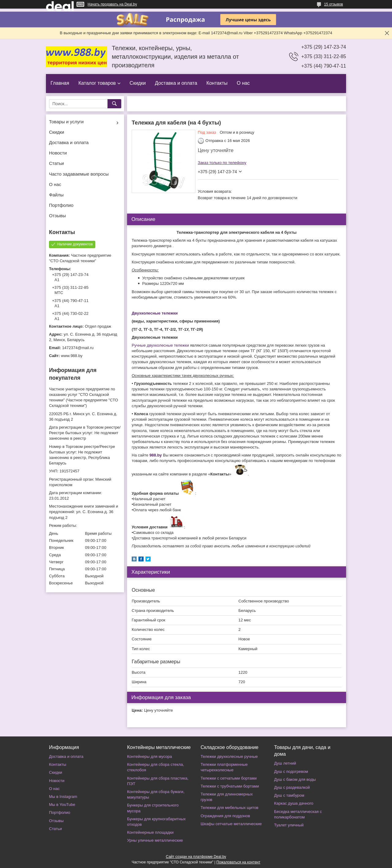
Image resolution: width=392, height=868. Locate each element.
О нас (243, 83)
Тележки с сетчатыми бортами (229, 778)
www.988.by (72, 356)
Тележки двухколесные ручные (229, 756)
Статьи (57, 163)
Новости (58, 153)
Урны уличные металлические (155, 840)
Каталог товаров (97, 83)
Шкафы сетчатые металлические (231, 824)
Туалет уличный (289, 825)
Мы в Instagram (63, 797)
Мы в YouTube (62, 805)
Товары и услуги (66, 122)
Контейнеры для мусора (149, 756)
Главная (60, 83)
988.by (156, 455)
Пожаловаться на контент (238, 862)
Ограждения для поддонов (225, 816)
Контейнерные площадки (150, 832)
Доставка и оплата (176, 83)
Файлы (56, 195)
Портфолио (61, 205)
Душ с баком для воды (295, 779)
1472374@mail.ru (78, 348)
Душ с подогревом (291, 771)
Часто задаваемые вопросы (79, 174)
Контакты (217, 83)
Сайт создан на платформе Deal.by (196, 857)
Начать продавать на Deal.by (112, 4)
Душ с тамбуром (289, 795)
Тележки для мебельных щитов (230, 808)
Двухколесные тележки (155, 313)
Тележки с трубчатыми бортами (230, 786)
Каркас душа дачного (294, 803)
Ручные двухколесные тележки (160, 345)
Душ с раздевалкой (292, 787)
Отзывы (57, 216)
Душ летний (285, 763)
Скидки (138, 83)
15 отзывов (334, 4)
